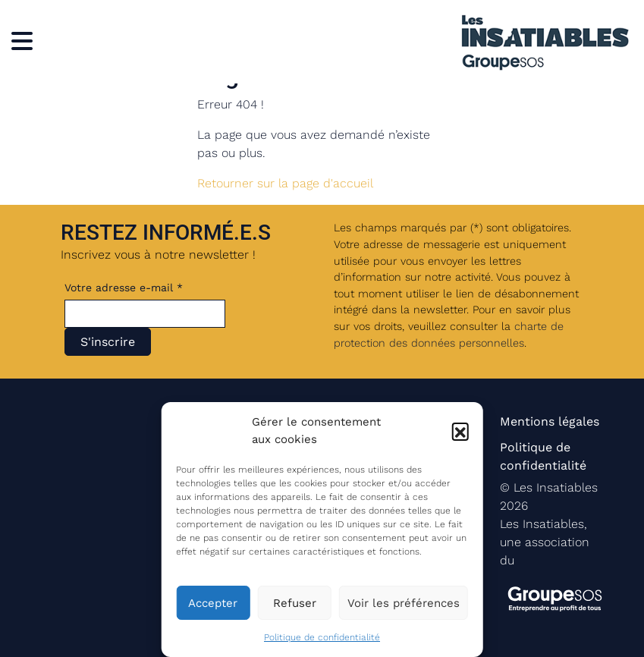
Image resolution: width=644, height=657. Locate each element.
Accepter (213, 603)
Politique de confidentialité (322, 637)
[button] (460, 431)
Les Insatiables (556, 487)
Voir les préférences (404, 603)
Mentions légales (550, 421)
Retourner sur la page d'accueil (285, 183)
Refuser (295, 603)
